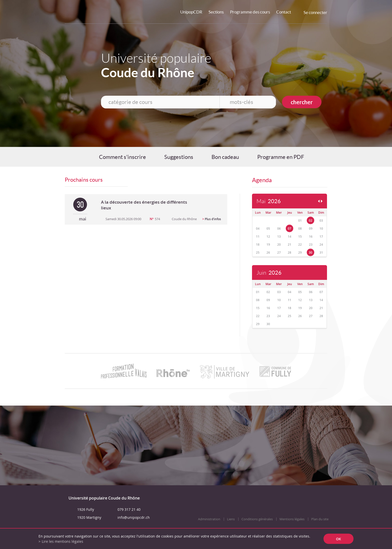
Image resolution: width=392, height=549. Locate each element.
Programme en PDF (281, 157)
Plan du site (320, 519)
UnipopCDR (191, 12)
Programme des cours (250, 12)
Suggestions (179, 157)
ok (338, 539)
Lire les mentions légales (62, 541)
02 (310, 221)
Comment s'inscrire (122, 157)
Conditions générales (257, 519)
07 (289, 229)
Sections (216, 12)
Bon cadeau (225, 157)
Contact (284, 12)
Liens (231, 519)
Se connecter (315, 12)
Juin (269, 273)
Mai (269, 201)
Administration (209, 519)
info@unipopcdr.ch (134, 517)
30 (310, 253)
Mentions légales (292, 519)
